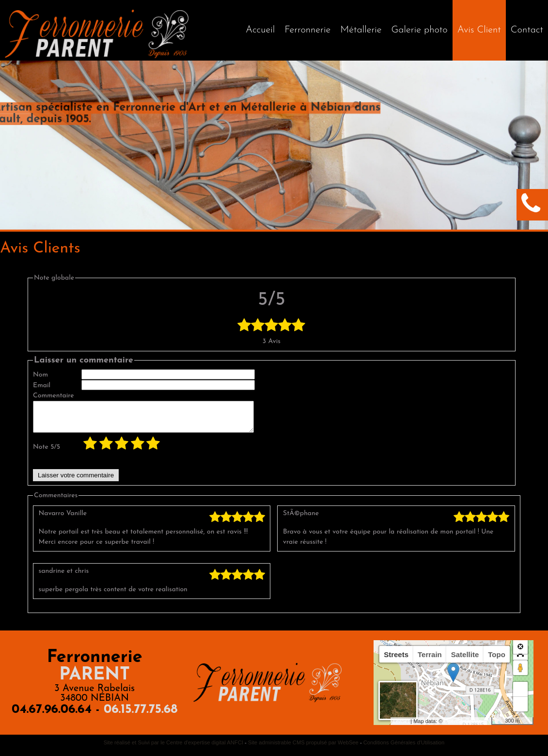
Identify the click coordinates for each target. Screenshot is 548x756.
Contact (527, 30)
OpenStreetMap (463, 727)
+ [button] (521, 695)
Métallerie (361, 30)
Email (42, 386)
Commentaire (54, 396)
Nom (40, 375)
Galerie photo (420, 30)
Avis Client (479, 30)
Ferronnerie (307, 30)
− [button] (521, 710)
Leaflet (401, 727)
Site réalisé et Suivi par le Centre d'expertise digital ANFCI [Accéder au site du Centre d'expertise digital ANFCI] (173, 748)
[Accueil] (260, 30)
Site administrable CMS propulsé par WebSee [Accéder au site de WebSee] (303, 748)
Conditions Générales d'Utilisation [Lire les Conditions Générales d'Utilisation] (404, 748)
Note (47, 453)
